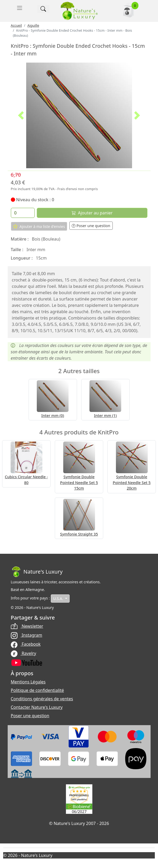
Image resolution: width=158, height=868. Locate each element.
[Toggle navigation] (20, 8)
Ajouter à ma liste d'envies (39, 226)
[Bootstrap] (37, 572)
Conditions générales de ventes (42, 699)
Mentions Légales (28, 682)
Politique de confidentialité (37, 690)
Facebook (26, 644)
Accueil (16, 25)
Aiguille (33, 25)
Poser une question (91, 226)
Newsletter (27, 626)
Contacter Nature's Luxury (37, 707)
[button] (21, 115)
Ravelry (24, 653)
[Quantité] (23, 213)
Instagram (27, 635)
